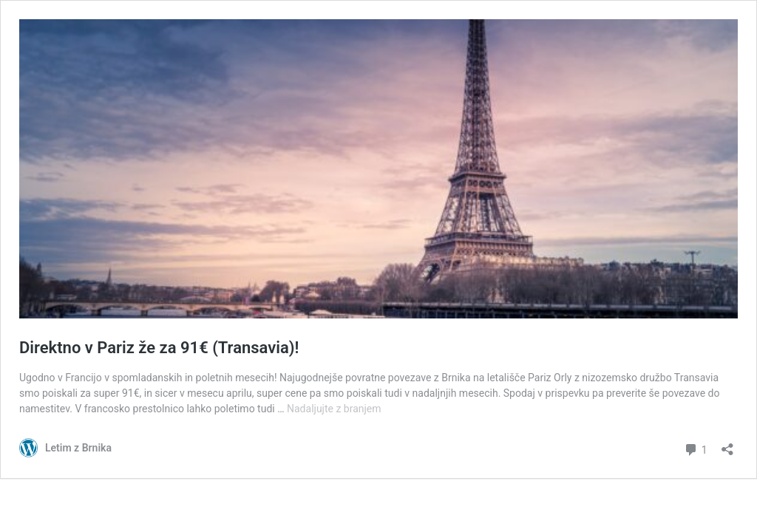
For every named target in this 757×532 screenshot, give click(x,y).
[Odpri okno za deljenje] (727, 444)
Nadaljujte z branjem (334, 409)
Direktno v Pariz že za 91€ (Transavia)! (159, 348)
